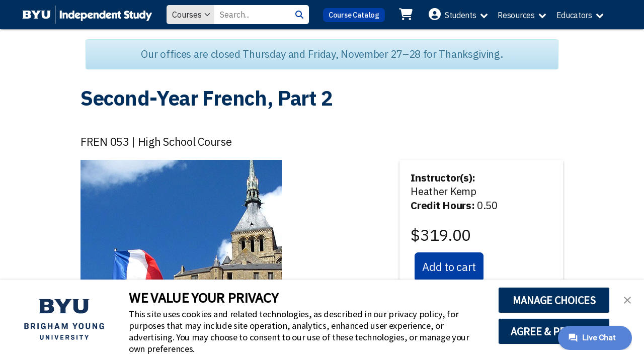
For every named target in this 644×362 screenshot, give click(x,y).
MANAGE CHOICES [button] (554, 300)
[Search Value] (252, 15)
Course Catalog (354, 15)
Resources (516, 15)
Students (461, 15)
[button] (627, 299)
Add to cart (449, 267)
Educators (574, 15)
